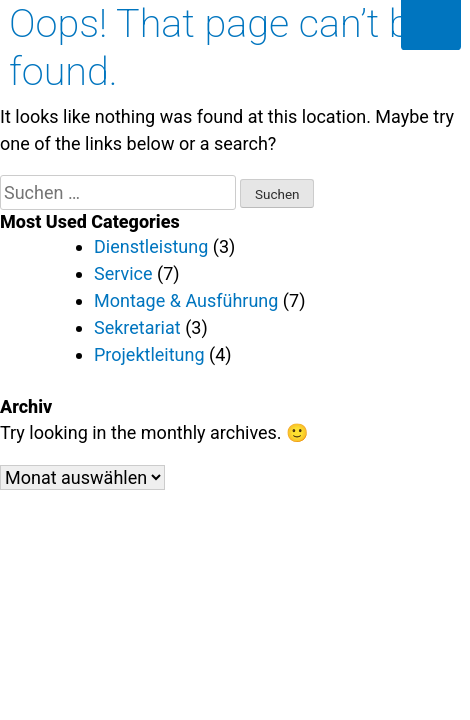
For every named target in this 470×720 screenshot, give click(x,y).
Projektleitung (149, 354)
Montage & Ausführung (186, 300)
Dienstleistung (151, 246)
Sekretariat (137, 327)
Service (123, 273)
